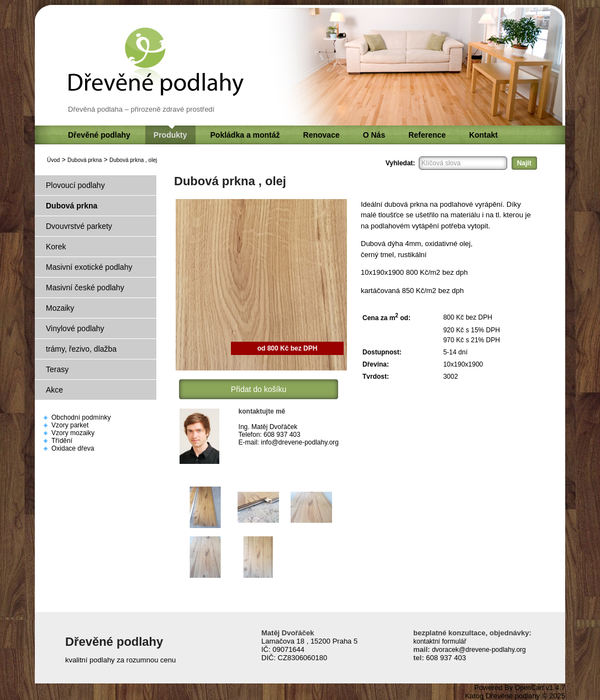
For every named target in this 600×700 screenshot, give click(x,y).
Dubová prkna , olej (133, 160)
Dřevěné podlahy (99, 135)
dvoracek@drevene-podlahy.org (478, 650)
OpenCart (529, 688)
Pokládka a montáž (245, 135)
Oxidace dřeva (73, 448)
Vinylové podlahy (75, 328)
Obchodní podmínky (81, 417)
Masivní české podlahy (85, 288)
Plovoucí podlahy (75, 185)
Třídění (62, 441)
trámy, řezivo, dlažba (81, 349)
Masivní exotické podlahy (89, 267)
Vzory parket (70, 425)
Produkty (170, 135)
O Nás (374, 135)
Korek (56, 247)
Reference (427, 135)
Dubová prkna (85, 160)
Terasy (57, 369)
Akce (54, 390)
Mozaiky (60, 308)
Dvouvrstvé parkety (79, 226)
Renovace (322, 135)
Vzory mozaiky (73, 433)
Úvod (53, 160)
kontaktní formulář (440, 641)
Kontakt (483, 135)
